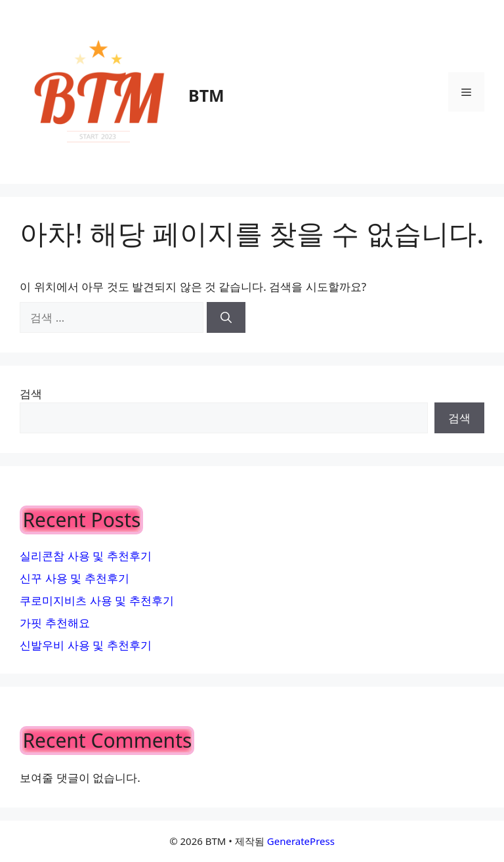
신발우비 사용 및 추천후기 (85, 645)
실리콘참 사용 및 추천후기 (85, 556)
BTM (206, 95)
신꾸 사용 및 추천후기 (74, 578)
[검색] (226, 318)
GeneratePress (301, 841)
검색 (31, 394)
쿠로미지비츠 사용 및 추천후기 (96, 600)
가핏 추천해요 (54, 623)
